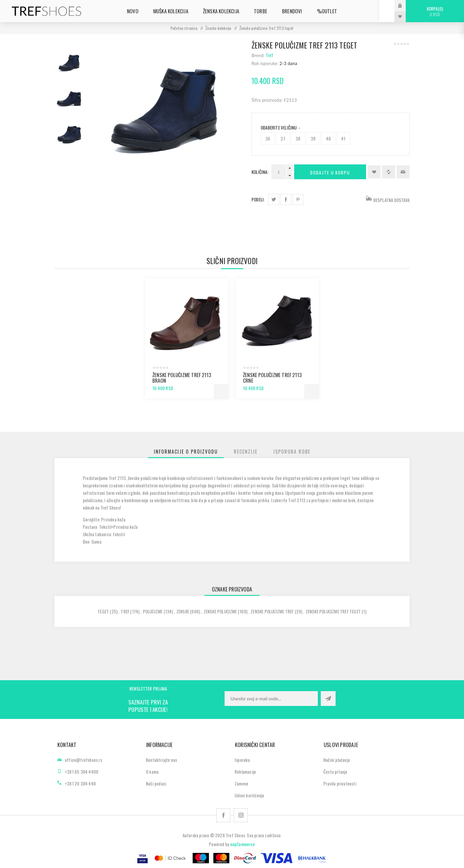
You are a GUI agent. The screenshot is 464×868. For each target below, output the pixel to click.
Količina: (260, 172)
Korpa (435, 11)
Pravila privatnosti (340, 783)
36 (268, 138)
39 (313, 138)
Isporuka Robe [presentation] (292, 452)
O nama (152, 772)
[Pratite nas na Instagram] (241, 815)
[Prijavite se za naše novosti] (271, 699)
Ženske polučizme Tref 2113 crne (272, 378)
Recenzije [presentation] (246, 452)
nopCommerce (243, 844)
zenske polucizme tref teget (333, 611)
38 (298, 138)
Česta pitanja (335, 772)
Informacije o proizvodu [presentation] (186, 452)
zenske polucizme (220, 611)
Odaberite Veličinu (279, 127)
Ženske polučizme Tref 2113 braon (182, 378)
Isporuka (242, 760)
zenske (183, 611)
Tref (270, 55)
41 (343, 138)
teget (103, 611)
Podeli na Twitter (274, 199)
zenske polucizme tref (272, 611)
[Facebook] (223, 815)
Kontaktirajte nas (161, 760)
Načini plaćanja (337, 760)
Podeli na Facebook (286, 199)
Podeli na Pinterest (298, 199)
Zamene (241, 783)
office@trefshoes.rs (83, 760)
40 (328, 138)
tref (125, 611)
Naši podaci (156, 783)
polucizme (153, 611)
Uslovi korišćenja (249, 795)
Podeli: (258, 199)
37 (283, 138)
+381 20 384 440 (80, 783)
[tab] (186, 452)
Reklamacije (245, 772)
